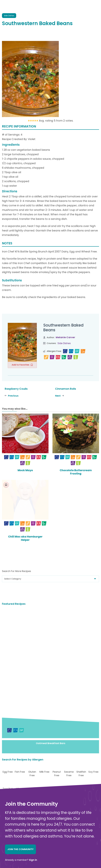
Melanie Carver (65, 337)
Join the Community (20, 758)
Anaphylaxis (52, 827)
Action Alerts (53, 856)
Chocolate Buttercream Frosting (76, 472)
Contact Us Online (14, 845)
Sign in (33, 769)
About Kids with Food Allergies (20, 848)
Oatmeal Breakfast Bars (51, 652)
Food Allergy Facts (55, 820)
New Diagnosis (53, 831)
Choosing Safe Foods (57, 838)
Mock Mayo (25, 470)
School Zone (52, 849)
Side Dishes (64, 343)
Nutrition (50, 842)
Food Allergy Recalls (56, 845)
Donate (57, 786)
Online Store (11, 851)
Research (51, 853)
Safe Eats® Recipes (56, 834)
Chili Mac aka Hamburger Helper (25, 538)
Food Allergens (54, 823)
